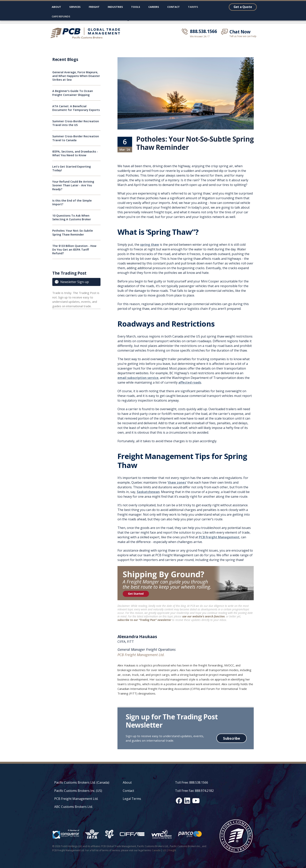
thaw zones (177, 482)
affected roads (190, 382)
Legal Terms (132, 799)
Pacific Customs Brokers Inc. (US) (78, 791)
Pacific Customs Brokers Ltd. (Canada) (82, 782)
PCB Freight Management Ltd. (76, 799)
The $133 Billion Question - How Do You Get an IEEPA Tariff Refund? (74, 250)
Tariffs (193, 7)
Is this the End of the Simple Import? (72, 202)
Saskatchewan (148, 492)
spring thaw (150, 245)
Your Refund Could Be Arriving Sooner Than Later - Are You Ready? (73, 185)
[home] (87, 33)
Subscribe (232, 738)
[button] (75, 8)
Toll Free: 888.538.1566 (192, 782)
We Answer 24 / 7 (200, 36)
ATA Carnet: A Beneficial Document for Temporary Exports (76, 108)
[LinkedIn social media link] (187, 801)
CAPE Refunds (61, 16)
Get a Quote (243, 7)
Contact (173, 7)
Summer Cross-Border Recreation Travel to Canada (76, 138)
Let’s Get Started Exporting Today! (72, 168)
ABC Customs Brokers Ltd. (73, 807)
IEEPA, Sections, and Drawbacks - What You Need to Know (75, 153)
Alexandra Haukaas (137, 637)
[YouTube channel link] (196, 801)
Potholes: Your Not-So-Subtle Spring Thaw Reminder (73, 232)
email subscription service (138, 378)
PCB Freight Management (219, 537)
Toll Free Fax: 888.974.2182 (194, 791)
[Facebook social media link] (179, 801)
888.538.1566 (203, 31)
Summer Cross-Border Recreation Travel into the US (76, 123)
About (56, 7)
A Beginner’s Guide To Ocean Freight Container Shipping (73, 93)
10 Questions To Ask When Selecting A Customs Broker (72, 217)
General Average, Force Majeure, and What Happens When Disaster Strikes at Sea (76, 76)
